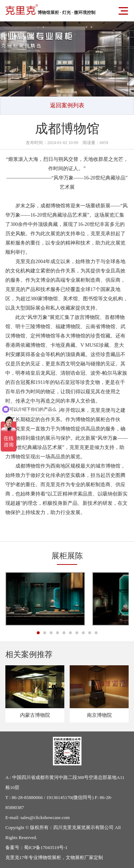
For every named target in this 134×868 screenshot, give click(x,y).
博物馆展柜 (49, 857)
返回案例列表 (67, 105)
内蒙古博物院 (35, 715)
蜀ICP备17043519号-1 (46, 847)
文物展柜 (75, 857)
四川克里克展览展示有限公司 (83, 827)
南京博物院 (99, 715)
